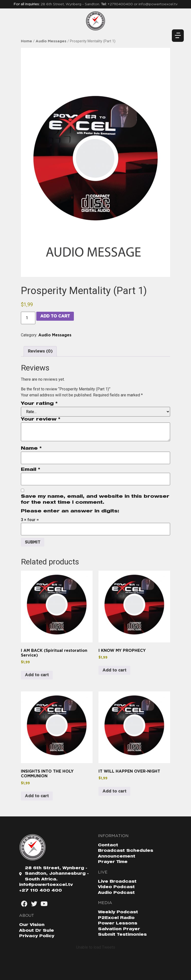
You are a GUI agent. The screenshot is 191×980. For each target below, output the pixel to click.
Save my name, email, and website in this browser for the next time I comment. (95, 500)
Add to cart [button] (37, 675)
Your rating (39, 404)
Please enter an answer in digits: (70, 511)
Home (26, 41)
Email (30, 470)
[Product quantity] (28, 318)
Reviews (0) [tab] (40, 351)
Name (31, 449)
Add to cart (55, 316)
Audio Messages (51, 41)
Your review (41, 420)
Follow (95, 955)
